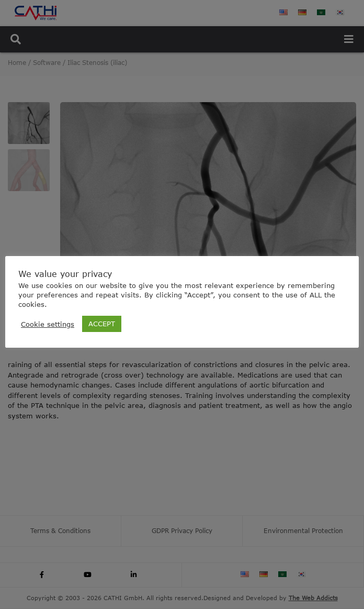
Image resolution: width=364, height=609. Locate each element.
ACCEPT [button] (102, 324)
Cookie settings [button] (48, 324)
